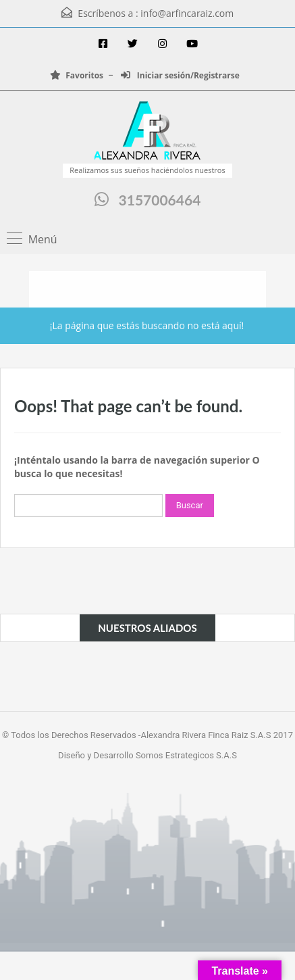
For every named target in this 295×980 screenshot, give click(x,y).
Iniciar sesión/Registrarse (180, 75)
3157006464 (160, 200)
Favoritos (77, 75)
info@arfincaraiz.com (187, 13)
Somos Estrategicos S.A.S (186, 755)
